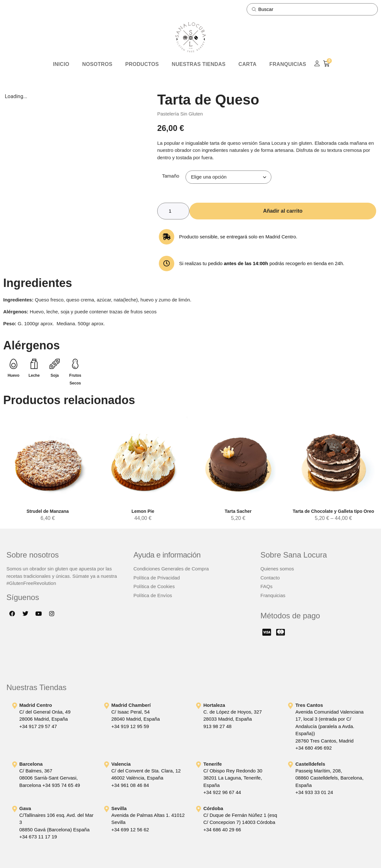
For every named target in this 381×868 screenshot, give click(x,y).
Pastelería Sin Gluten (180, 114)
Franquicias (288, 64)
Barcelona (31, 764)
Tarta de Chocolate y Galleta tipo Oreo (333, 512)
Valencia (121, 764)
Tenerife (213, 764)
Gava (25, 808)
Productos (142, 64)
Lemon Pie (143, 512)
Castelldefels (310, 764)
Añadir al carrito (283, 211)
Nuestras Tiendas (199, 64)
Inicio (61, 64)
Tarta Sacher (238, 512)
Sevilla (119, 808)
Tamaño (171, 176)
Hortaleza (214, 705)
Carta (248, 64)
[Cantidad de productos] (173, 211)
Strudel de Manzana (47, 512)
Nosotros (97, 64)
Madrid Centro (36, 705)
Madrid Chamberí (131, 705)
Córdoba (213, 808)
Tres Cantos (309, 705)
